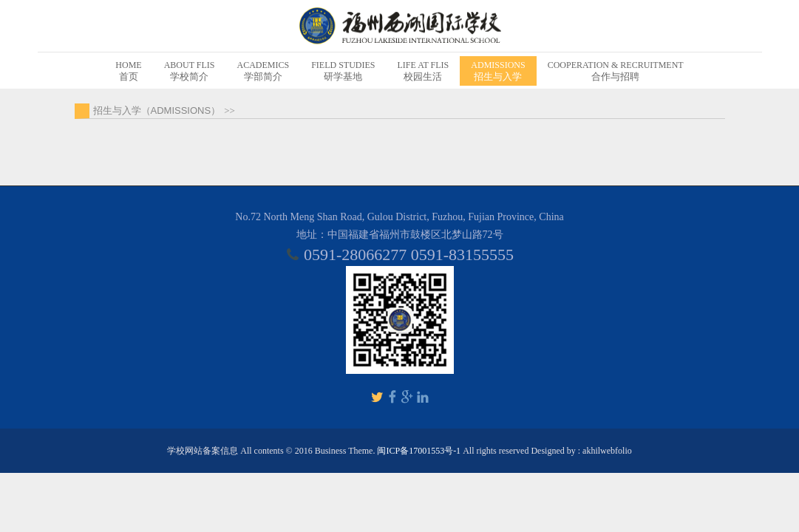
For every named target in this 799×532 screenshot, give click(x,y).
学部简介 (263, 71)
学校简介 (190, 71)
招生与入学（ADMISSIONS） (157, 110)
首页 (128, 71)
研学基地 (343, 71)
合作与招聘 (616, 71)
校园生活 (424, 71)
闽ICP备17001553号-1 (419, 451)
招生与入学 (498, 71)
